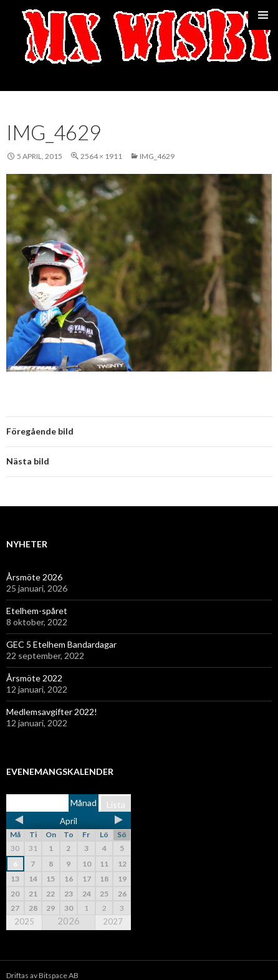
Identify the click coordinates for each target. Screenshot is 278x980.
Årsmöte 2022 (34, 678)
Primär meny (263, 15)
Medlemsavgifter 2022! (52, 712)
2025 (24, 921)
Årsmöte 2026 (34, 577)
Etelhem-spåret (37, 611)
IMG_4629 (157, 156)
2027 (113, 921)
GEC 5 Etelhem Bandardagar (61, 644)
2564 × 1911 (101, 156)
